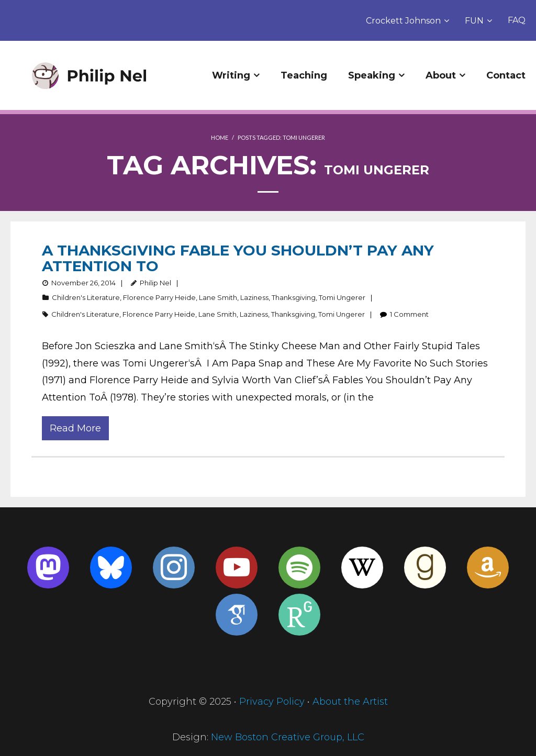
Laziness (254, 297)
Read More (75, 428)
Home (220, 137)
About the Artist (350, 702)
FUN (474, 21)
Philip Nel (155, 283)
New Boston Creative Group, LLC (288, 737)
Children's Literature (86, 297)
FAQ (517, 20)
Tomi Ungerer (342, 297)
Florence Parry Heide (159, 297)
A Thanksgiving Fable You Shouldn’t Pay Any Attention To (238, 258)
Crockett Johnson (403, 21)
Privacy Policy (272, 702)
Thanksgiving (294, 297)
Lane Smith (218, 297)
